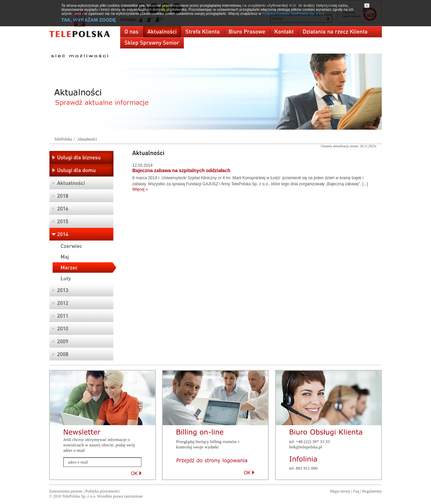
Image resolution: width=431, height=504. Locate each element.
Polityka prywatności (102, 491)
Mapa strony (340, 491)
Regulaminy (372, 491)
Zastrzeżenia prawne (66, 491)
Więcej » (140, 189)
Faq (356, 491)
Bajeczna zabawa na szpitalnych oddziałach (181, 170)
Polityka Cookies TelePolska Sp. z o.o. (294, 13)
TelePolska (63, 139)
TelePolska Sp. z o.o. (79, 496)
